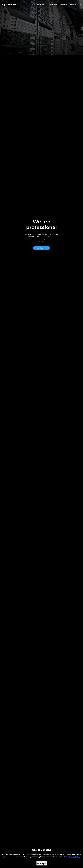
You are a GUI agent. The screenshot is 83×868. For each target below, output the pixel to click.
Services (41, 4)
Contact (73, 4)
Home (33, 4)
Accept (42, 863)
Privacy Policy (75, 857)
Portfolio (53, 4)
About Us (64, 4)
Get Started (42, 248)
